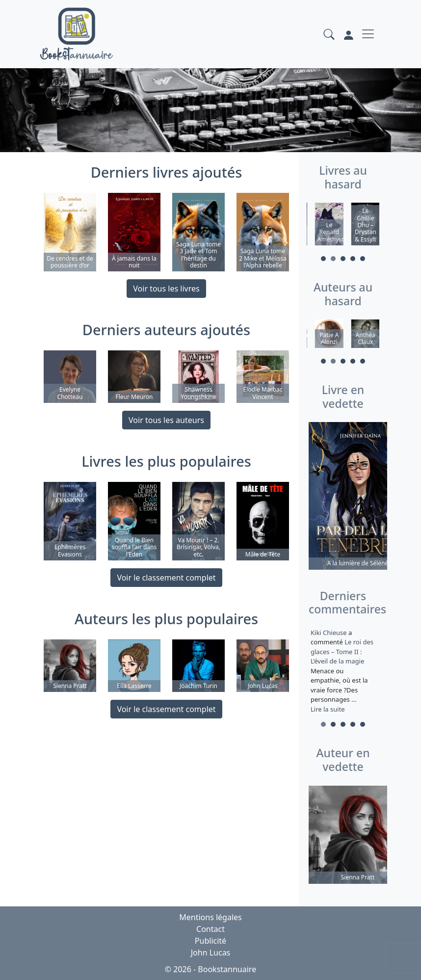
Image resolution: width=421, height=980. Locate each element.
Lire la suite (328, 709)
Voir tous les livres (166, 289)
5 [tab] (363, 259)
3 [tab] (343, 259)
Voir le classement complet (166, 578)
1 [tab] (323, 259)
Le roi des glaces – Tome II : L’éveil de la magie (342, 651)
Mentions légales (210, 917)
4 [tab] (353, 259)
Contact (210, 929)
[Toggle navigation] (368, 34)
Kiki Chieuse (329, 633)
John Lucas (211, 953)
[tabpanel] (325, 225)
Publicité (210, 941)
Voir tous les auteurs (166, 420)
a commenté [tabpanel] (343, 671)
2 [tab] (333, 259)
